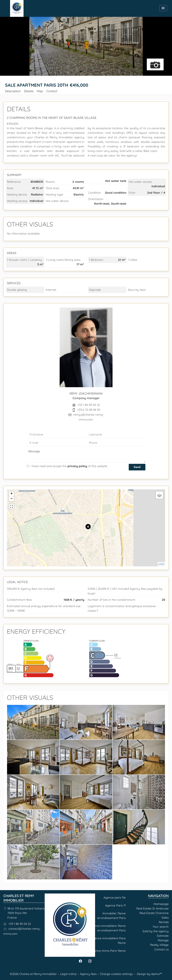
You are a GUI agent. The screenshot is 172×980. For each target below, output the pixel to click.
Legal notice (68, 974)
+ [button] (12, 494)
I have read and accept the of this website (69, 466)
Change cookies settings (116, 974)
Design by (149, 974)
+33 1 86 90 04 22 (89, 405)
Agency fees (88, 974)
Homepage (17, 8)
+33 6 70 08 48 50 (89, 410)
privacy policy (77, 466)
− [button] (12, 499)
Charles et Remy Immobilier (19, 898)
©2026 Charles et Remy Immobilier (33, 974)
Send (137, 467)
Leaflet (161, 564)
